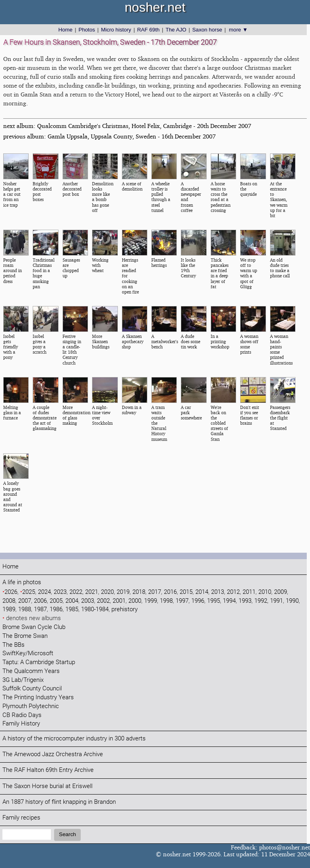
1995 (214, 601)
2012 (233, 592)
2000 (135, 601)
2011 (249, 592)
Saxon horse (207, 30)
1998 (166, 601)
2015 (186, 592)
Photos (87, 30)
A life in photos (22, 582)
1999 (151, 601)
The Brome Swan (25, 636)
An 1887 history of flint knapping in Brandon (59, 802)
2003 (88, 601)
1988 (25, 609)
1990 (292, 601)
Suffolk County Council (32, 689)
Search (67, 834)
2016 (170, 592)
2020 (107, 592)
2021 (92, 592)
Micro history (116, 30)
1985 (72, 609)
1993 (245, 601)
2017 (155, 592)
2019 (123, 592)
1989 (9, 609)
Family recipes (21, 818)
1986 (56, 609)
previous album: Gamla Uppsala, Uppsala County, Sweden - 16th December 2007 (109, 136)
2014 (202, 592)
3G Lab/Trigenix (23, 680)
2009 (281, 592)
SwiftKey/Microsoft (28, 653)
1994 (229, 601)
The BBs (14, 645)
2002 (103, 601)
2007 (25, 601)
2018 (139, 592)
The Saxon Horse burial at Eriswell (47, 786)
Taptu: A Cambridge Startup (39, 662)
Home (65, 30)
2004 (72, 601)
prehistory (125, 609)
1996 (198, 601)
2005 (56, 601)
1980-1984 (95, 609)
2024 (44, 592)
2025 (29, 592)
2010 (265, 592)
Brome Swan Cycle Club (34, 627)
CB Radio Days (22, 715)
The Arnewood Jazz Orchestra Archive (53, 754)
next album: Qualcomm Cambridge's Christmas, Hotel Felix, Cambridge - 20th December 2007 (127, 126)
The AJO (176, 30)
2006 (40, 601)
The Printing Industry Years (38, 697)
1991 (276, 601)
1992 (261, 601)
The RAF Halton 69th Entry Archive (48, 770)
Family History (21, 724)
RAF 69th (149, 30)
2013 (218, 592)
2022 (76, 592)
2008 (9, 601)
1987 (40, 609)
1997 (182, 601)
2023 (60, 592)
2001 (119, 601)
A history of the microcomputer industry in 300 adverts (74, 739)
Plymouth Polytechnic (31, 706)
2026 (11, 592)
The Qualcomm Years (31, 671)
